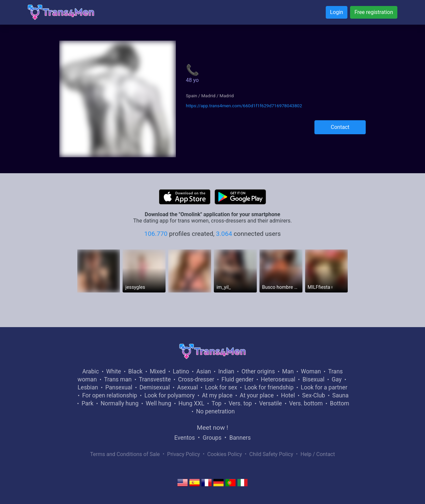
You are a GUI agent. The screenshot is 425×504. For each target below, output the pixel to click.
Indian (226, 371)
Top (216, 403)
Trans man (118, 379)
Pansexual (119, 387)
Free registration (374, 12)
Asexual (188, 387)
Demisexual (155, 387)
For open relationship (110, 395)
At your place (257, 395)
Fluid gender (237, 379)
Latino (181, 371)
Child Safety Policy (271, 454)
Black (135, 371)
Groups (212, 438)
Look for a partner (324, 387)
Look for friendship (269, 387)
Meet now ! (212, 428)
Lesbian (88, 387)
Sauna (340, 395)
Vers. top (240, 403)
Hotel (288, 395)
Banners (240, 438)
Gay (337, 379)
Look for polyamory (169, 395)
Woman (311, 371)
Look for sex (221, 387)
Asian (204, 371)
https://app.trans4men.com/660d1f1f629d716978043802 (244, 106)
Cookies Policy (224, 454)
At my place (217, 395)
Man (288, 371)
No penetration (215, 411)
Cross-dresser (196, 379)
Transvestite (155, 379)
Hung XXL (192, 403)
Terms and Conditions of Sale (125, 454)
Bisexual (313, 379)
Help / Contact (318, 454)
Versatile (270, 403)
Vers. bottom (306, 403)
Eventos (185, 438)
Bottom (340, 403)
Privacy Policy (184, 454)
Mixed (158, 371)
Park (87, 403)
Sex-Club (314, 395)
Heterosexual (278, 379)
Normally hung (120, 403)
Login (337, 12)
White (114, 371)
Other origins (258, 371)
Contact (340, 127)
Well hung (159, 403)
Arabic (91, 371)
